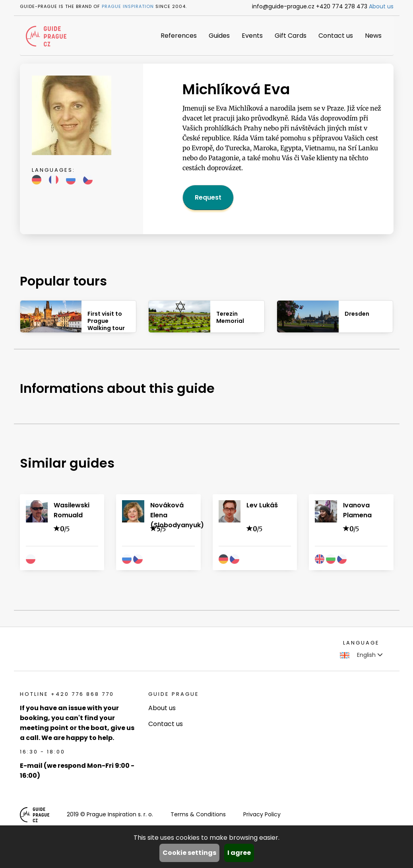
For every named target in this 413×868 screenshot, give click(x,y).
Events (252, 36)
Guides (219, 36)
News (373, 36)
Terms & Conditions (198, 814)
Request (208, 197)
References (179, 36)
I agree (239, 853)
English (361, 655)
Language (361, 643)
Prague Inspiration (128, 6)
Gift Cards (291, 36)
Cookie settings (189, 853)
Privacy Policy (262, 814)
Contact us (336, 36)
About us (381, 6)
